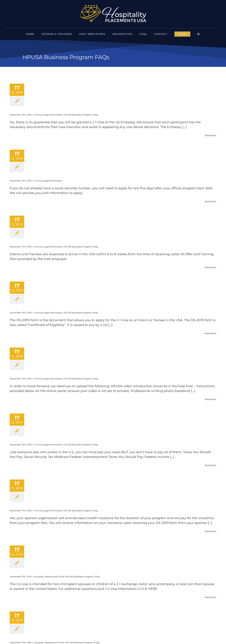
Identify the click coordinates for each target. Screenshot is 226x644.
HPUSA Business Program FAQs (81, 115)
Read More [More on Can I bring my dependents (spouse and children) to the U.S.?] (211, 597)
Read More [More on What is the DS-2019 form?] (211, 333)
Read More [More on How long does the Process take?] (211, 267)
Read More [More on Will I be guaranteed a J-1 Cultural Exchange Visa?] (211, 135)
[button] (199, 34)
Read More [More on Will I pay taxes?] (211, 465)
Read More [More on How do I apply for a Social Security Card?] (211, 201)
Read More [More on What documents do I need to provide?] (211, 399)
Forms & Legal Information (48, 115)
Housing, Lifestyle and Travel (49, 577)
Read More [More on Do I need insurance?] (211, 531)
